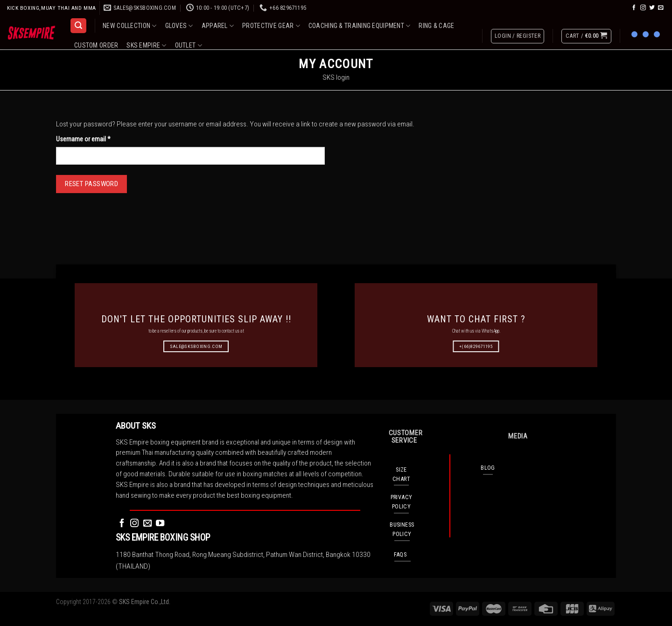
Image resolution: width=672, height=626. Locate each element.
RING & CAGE (436, 26)
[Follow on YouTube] (160, 524)
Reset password (91, 184)
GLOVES (179, 26)
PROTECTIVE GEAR (271, 26)
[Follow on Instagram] (643, 8)
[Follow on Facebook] (634, 8)
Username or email (95, 138)
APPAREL (218, 26)
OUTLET (189, 45)
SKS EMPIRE (146, 45)
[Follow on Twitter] (652, 8)
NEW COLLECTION (129, 26)
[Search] (78, 26)
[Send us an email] (661, 8)
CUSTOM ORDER (96, 45)
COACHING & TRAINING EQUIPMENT (360, 26)
